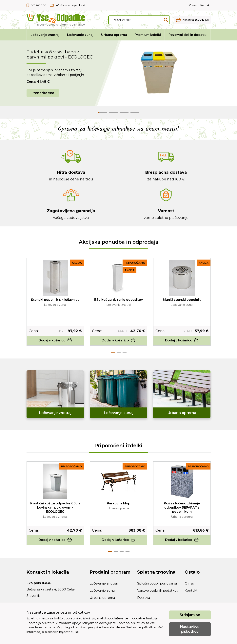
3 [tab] (125, 352)
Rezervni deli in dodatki (188, 35)
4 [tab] (128, 551)
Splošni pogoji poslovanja (157, 583)
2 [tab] (119, 352)
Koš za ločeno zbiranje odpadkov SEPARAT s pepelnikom (182, 507)
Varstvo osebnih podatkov (158, 591)
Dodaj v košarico (55, 340)
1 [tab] (113, 352)
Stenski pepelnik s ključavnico (55, 300)
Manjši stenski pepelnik (182, 300)
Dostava (144, 598)
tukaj (75, 632)
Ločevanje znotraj (45, 35)
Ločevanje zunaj (80, 35)
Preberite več (43, 93)
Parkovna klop (119, 503)
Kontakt (206, 5)
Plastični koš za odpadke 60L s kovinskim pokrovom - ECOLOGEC (55, 507)
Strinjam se (190, 615)
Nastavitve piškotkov (190, 629)
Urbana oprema (114, 35)
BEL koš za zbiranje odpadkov (118, 300)
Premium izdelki (148, 35)
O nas (193, 5)
